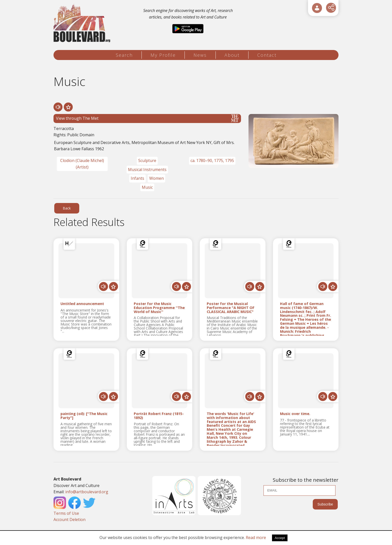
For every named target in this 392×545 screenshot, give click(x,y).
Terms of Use (66, 513)
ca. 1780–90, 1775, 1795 (212, 160)
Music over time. (295, 414)
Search (124, 55)
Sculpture (147, 160)
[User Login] (317, 8)
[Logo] (83, 23)
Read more (256, 537)
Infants (137, 178)
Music (147, 187)
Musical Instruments (147, 169)
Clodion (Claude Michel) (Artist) (82, 164)
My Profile (163, 55)
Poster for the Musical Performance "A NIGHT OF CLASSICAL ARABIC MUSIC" (231, 308)
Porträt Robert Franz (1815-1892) (159, 416)
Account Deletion (69, 519)
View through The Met (147, 118)
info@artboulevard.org (87, 492)
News (200, 55)
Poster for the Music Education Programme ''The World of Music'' (159, 308)
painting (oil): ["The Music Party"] (84, 416)
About (232, 55)
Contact (267, 55)
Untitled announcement (82, 304)
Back (67, 208)
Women (156, 178)
